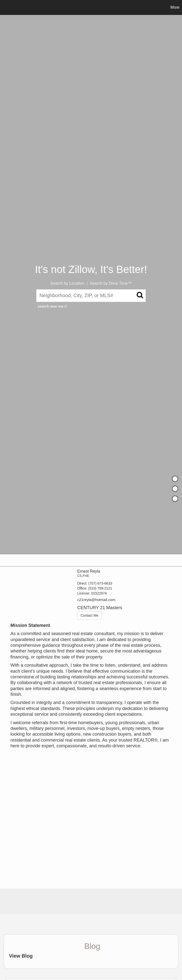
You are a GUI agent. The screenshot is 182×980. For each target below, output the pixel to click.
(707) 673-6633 (100, 583)
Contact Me (89, 615)
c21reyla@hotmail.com (96, 600)
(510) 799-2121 (100, 588)
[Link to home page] (6, 7)
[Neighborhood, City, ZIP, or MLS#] (91, 296)
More (175, 7)
